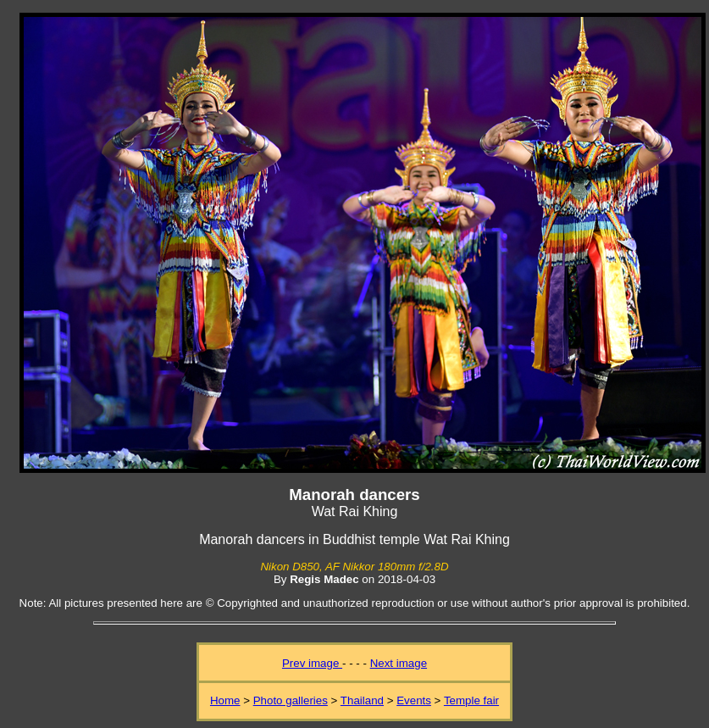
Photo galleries (291, 700)
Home (225, 700)
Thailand (362, 700)
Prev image (312, 663)
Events (414, 700)
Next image (399, 663)
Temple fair (471, 700)
